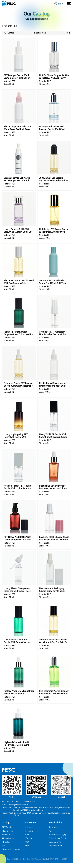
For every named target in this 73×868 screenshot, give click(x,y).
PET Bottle (9, 33)
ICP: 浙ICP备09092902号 (59, 859)
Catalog (6, 822)
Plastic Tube (40, 33)
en (60, 4)
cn (64, 4)
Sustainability (56, 822)
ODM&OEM (31, 822)
